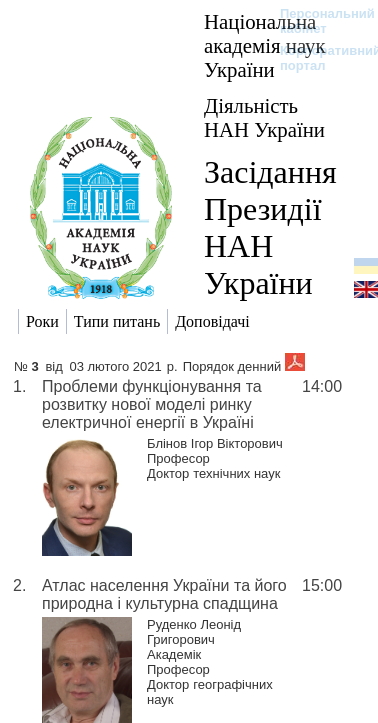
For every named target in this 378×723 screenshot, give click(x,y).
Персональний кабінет (317, 21)
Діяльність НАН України (264, 117)
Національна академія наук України (265, 45)
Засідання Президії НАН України (270, 227)
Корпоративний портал (317, 58)
